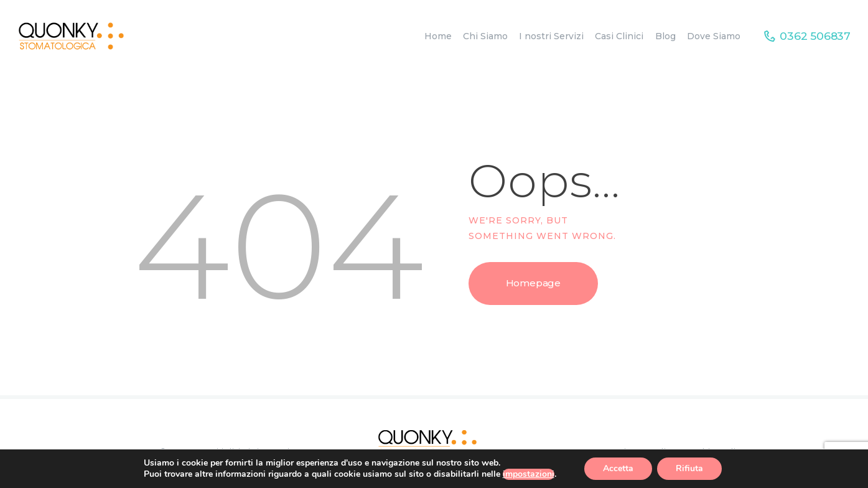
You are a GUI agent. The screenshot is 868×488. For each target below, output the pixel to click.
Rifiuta (689, 468)
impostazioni (529, 474)
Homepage (533, 283)
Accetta (618, 468)
